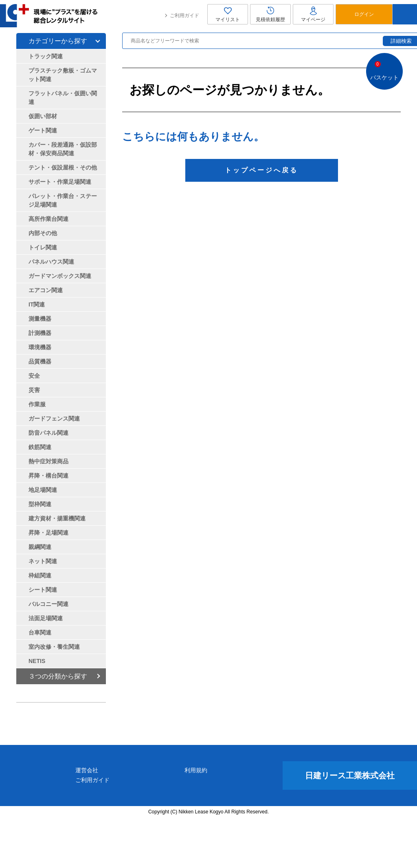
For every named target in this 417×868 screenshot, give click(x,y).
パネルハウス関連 (51, 262)
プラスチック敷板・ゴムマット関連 (63, 75)
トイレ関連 (43, 247)
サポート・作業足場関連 (60, 182)
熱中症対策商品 (48, 461)
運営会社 (166, 820)
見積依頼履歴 (270, 14)
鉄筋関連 (40, 447)
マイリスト (228, 14)
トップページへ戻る (261, 170)
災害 (34, 390)
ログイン (364, 14)
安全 (34, 376)
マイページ (313, 14)
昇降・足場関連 (48, 533)
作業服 (37, 404)
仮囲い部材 (43, 116)
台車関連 (40, 632)
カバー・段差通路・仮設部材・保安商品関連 (63, 149)
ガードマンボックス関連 (60, 276)
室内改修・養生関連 (54, 647)
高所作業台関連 (48, 219)
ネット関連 (43, 561)
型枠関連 (40, 504)
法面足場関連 (46, 618)
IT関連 (37, 304)
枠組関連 (40, 575)
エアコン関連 (46, 290)
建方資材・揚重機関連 (57, 518)
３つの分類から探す (58, 676)
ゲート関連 (43, 130)
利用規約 (236, 820)
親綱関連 (40, 547)
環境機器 (40, 347)
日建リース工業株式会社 (350, 825)
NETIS (37, 661)
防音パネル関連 (48, 433)
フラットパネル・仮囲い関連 (63, 98)
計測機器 (40, 333)
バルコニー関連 (48, 604)
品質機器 (40, 361)
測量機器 (40, 319)
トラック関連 (46, 56)
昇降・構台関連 (48, 476)
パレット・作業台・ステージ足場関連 (63, 200)
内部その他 (43, 233)
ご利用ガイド (184, 15)
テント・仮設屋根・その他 (63, 167)
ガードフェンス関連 (54, 419)
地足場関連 (43, 490)
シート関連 (43, 590)
